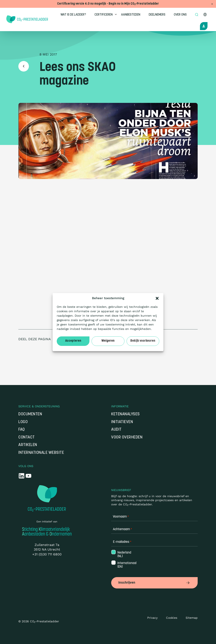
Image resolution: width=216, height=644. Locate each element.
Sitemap (192, 618)
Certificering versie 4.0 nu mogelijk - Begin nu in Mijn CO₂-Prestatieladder (108, 4)
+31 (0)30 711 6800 (47, 555)
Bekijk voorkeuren (143, 341)
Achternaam (122, 530)
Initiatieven (122, 422)
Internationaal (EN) (127, 566)
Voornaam (121, 517)
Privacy (152, 618)
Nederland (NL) (124, 555)
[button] (157, 298)
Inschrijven (154, 583)
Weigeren (108, 341)
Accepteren (73, 341)
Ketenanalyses (126, 415)
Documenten (30, 415)
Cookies (172, 618)
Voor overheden (127, 438)
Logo (23, 422)
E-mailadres (122, 542)
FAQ (22, 430)
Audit (116, 430)
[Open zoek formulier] (197, 15)
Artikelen (28, 445)
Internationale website (41, 453)
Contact (27, 438)
